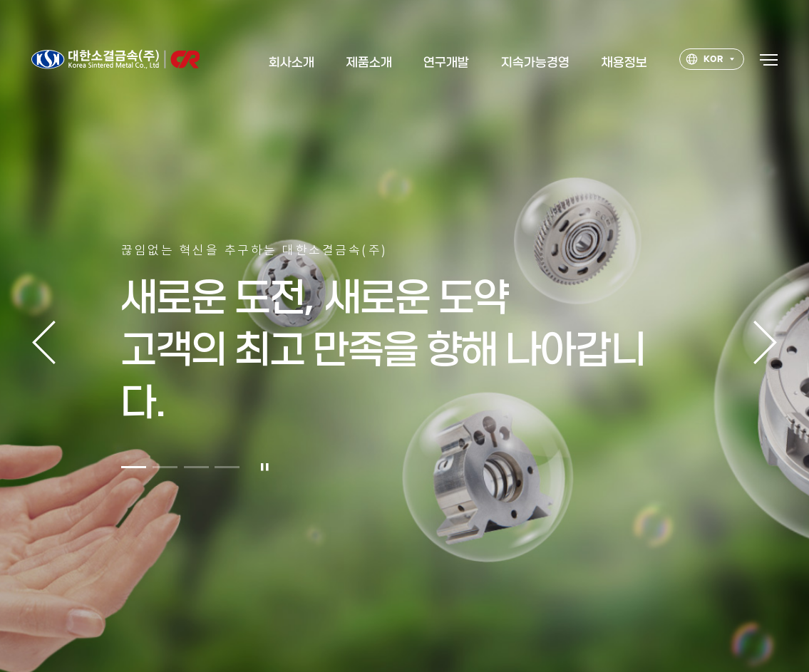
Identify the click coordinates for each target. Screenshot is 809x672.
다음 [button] (765, 342)
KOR (704, 62)
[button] (134, 474)
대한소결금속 (115, 62)
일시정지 (265, 474)
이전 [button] (44, 342)
